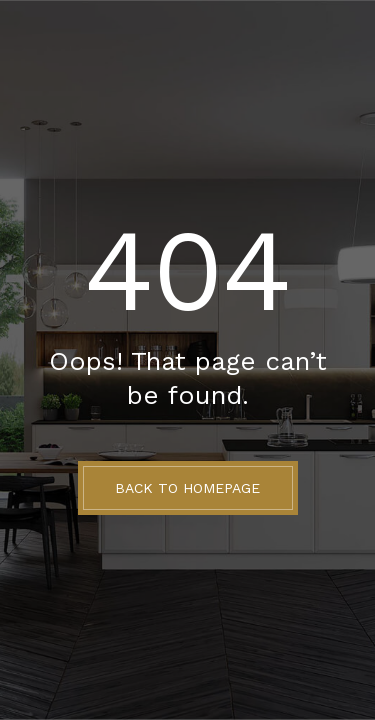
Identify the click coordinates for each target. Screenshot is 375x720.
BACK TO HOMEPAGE (187, 488)
